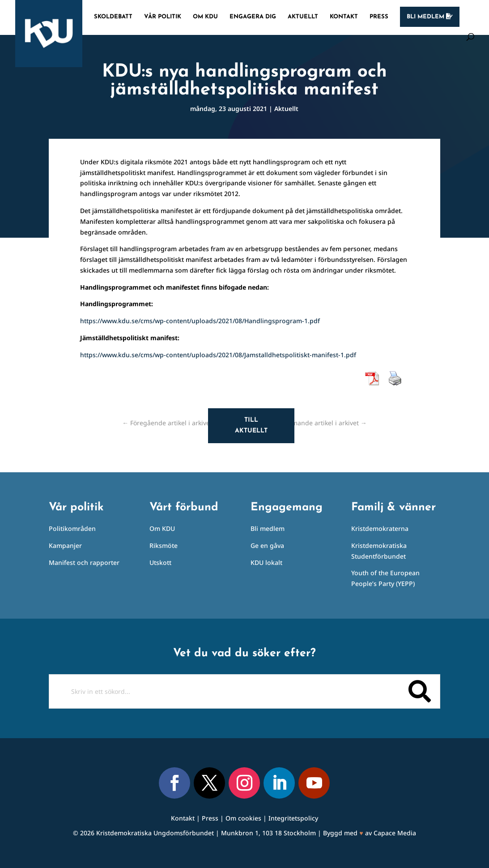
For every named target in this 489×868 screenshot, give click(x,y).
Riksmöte (164, 545)
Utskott (160, 562)
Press (379, 17)
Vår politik (163, 17)
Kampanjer (65, 545)
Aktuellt (303, 17)
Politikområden (72, 528)
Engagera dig (253, 17)
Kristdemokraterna (380, 528)
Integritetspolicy (293, 818)
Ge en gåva (267, 545)
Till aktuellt (251, 425)
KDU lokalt (266, 562)
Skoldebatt (113, 17)
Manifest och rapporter (84, 562)
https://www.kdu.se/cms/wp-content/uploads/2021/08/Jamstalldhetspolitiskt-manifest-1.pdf (218, 355)
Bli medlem (430, 17)
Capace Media (395, 833)
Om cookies (243, 818)
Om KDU (205, 17)
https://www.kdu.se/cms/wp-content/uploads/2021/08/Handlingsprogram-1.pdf (200, 321)
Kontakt (344, 17)
